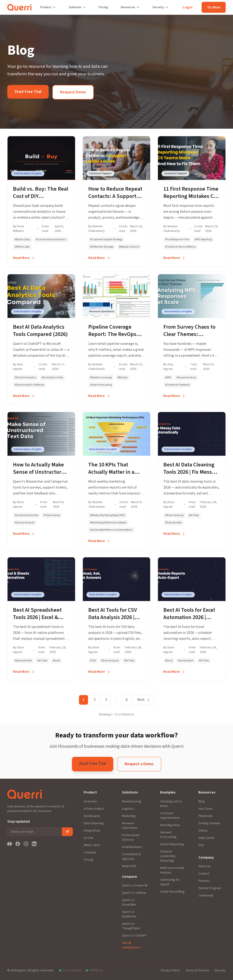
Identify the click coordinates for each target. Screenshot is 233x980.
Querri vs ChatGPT (135, 936)
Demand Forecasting (168, 835)
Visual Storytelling (172, 892)
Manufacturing (132, 801)
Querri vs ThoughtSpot (131, 926)
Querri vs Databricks (129, 914)
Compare (90, 852)
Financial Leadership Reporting (168, 856)
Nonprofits (129, 866)
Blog (201, 801)
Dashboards (92, 816)
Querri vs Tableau (134, 893)
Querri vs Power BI (135, 885)
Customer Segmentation (170, 816)
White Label (92, 845)
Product (48, 7)
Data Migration (170, 825)
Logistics (128, 809)
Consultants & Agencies (131, 857)
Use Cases (206, 809)
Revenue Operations (130, 826)
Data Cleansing (94, 823)
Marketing (129, 816)
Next (144, 700)
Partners (204, 881)
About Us (205, 866)
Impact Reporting (172, 844)
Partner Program (210, 888)
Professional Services (131, 837)
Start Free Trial (28, 92)
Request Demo (73, 92)
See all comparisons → (133, 945)
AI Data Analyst (94, 809)
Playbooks (206, 816)
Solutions (77, 7)
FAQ (201, 845)
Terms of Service (197, 970)
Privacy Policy (170, 970)
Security (161, 7)
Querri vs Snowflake (129, 902)
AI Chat (88, 838)
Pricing (103, 7)
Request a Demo (139, 764)
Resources (130, 7)
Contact (204, 874)
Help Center (206, 838)
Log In (188, 7)
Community (206, 896)
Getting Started (209, 823)
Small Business (132, 847)
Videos (203, 831)
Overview (90, 801)
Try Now (214, 7)
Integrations (92, 831)
